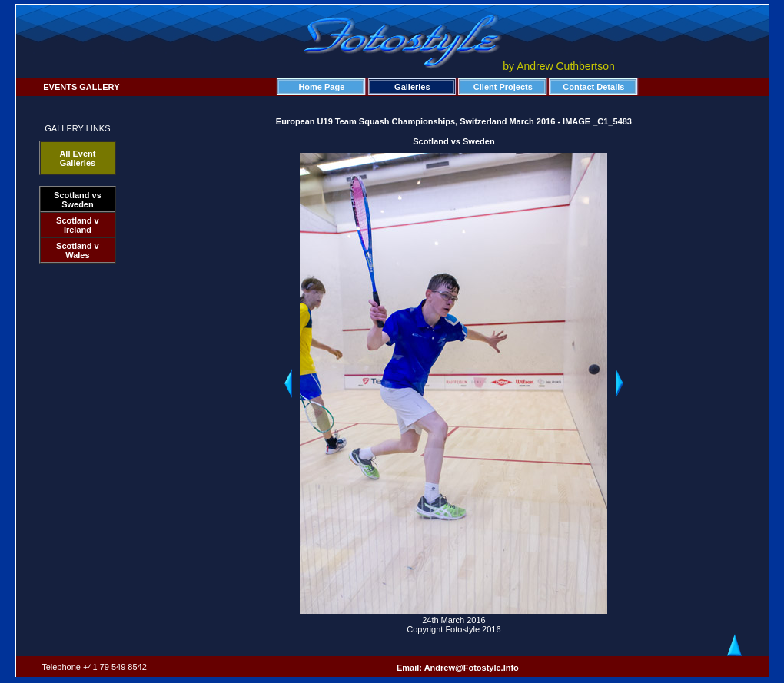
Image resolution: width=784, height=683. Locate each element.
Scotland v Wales (78, 250)
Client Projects (503, 87)
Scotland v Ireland (78, 225)
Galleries (412, 87)
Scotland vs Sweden (78, 200)
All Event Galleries (77, 158)
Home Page (321, 87)
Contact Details (593, 87)
